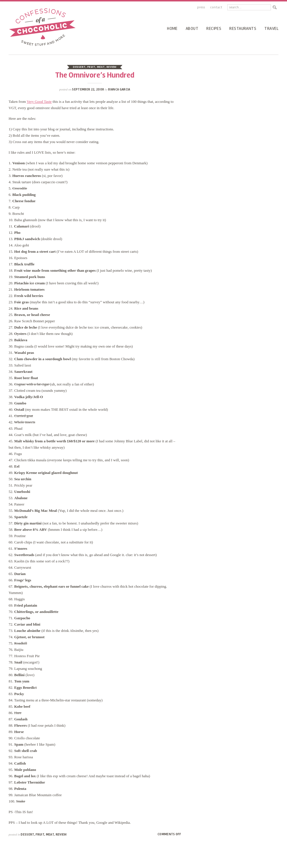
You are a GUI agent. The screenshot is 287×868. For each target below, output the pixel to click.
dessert (79, 67)
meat (101, 67)
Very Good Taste (39, 102)
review (111, 67)
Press (201, 7)
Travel (271, 28)
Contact (216, 7)
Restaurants (243, 28)
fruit (91, 67)
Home (172, 28)
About (192, 28)
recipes (214, 28)
